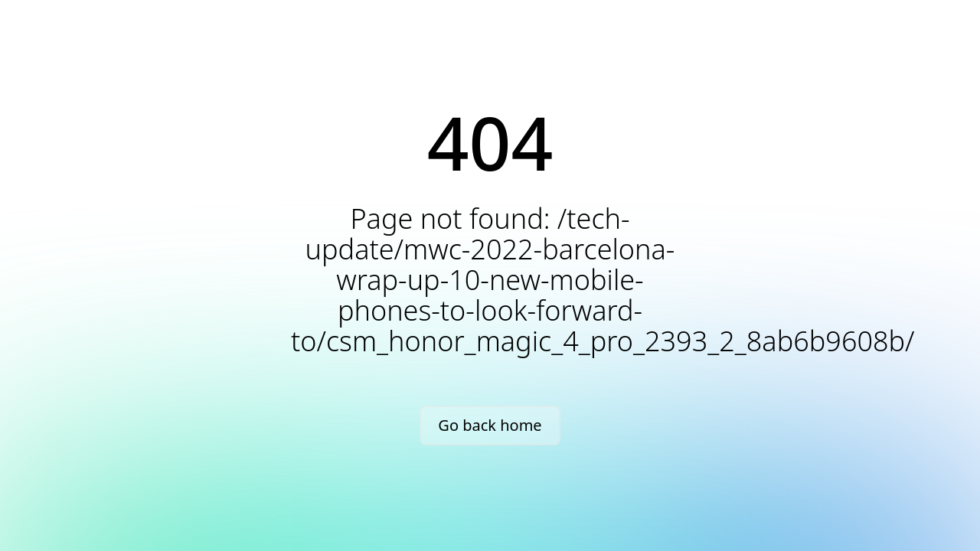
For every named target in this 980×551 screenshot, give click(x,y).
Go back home (490, 425)
